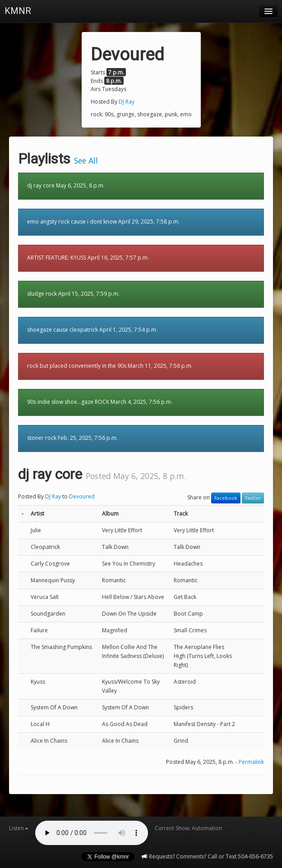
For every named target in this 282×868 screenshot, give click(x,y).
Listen (19, 828)
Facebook (226, 498)
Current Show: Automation (188, 828)
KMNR (18, 11)
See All (86, 160)
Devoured (82, 496)
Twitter (253, 498)
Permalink (251, 762)
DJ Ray (127, 102)
